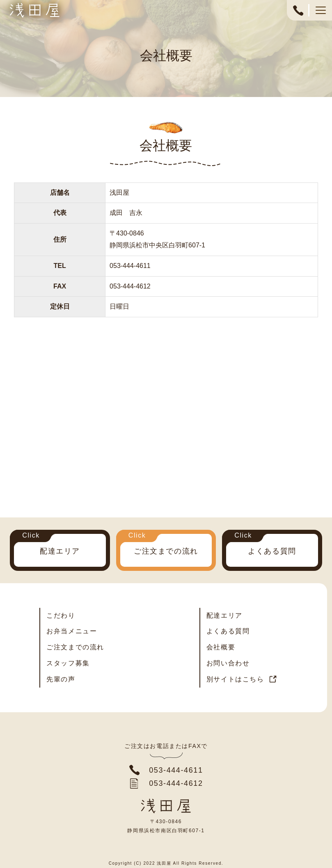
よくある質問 (272, 551)
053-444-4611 (298, 14)
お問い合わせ (228, 663)
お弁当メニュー (72, 631)
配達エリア (60, 551)
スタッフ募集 (68, 663)
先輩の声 (61, 679)
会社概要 (221, 647)
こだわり (61, 615)
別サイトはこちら (235, 679)
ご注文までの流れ (166, 551)
